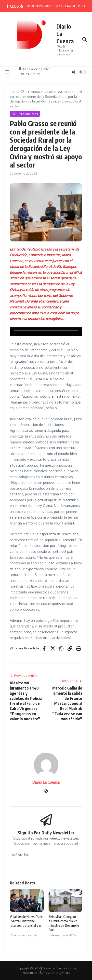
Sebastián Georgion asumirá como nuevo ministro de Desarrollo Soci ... (64, 923)
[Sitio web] (46, 791)
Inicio (14, 92)
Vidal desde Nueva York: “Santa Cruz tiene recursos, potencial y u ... (26, 923)
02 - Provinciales (32, 92)
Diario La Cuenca (46, 782)
